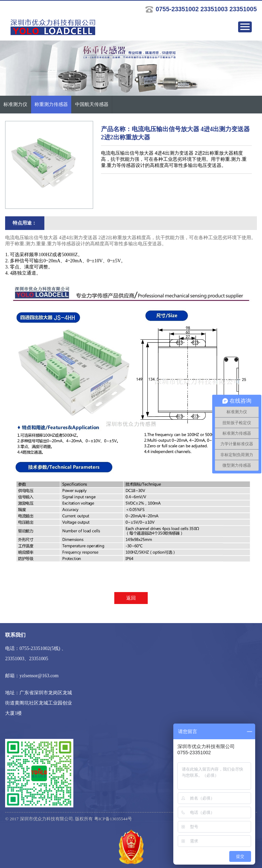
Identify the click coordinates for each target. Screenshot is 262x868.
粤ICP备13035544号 (113, 819)
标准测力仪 (15, 104)
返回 (131, 598)
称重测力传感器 (51, 104)
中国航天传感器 (92, 104)
